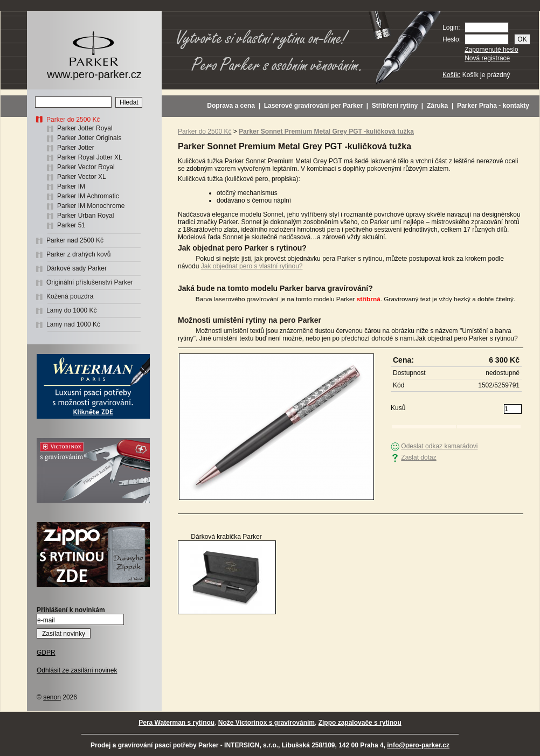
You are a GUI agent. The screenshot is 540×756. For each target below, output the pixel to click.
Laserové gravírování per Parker (313, 106)
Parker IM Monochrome (91, 206)
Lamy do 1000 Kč (71, 310)
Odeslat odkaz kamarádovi (439, 446)
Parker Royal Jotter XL (90, 157)
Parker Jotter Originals (89, 138)
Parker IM (71, 186)
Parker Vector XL (82, 177)
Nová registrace (487, 58)
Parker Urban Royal (85, 216)
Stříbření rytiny (395, 106)
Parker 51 (71, 225)
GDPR (46, 653)
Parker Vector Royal (86, 167)
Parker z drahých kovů (78, 254)
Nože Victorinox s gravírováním (266, 723)
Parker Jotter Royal (85, 128)
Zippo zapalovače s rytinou (360, 723)
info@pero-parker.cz (418, 745)
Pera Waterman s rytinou (176, 723)
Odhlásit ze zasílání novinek (77, 670)
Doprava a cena (231, 106)
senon (52, 697)
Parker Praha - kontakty (493, 106)
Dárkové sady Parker (77, 268)
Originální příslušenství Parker (90, 282)
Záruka (437, 106)
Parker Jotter (76, 148)
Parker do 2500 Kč (73, 120)
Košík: (451, 75)
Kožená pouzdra (70, 296)
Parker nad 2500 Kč (75, 240)
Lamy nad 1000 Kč (73, 324)
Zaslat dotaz (418, 457)
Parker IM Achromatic (88, 196)
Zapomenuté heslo (491, 50)
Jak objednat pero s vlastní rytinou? (252, 266)
